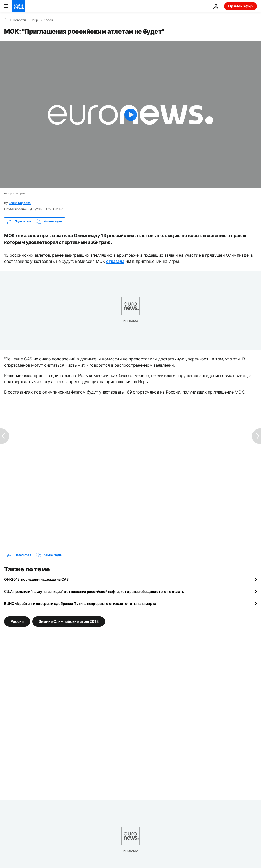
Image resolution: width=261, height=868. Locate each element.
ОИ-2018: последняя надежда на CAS (36, 579)
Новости (19, 20)
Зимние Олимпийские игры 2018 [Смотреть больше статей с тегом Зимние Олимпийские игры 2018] (69, 621)
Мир (35, 20)
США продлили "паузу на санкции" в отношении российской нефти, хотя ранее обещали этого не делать (94, 591)
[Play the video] (130, 115)
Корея (48, 20)
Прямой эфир (240, 6)
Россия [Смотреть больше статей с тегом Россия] (17, 621)
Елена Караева (20, 203)
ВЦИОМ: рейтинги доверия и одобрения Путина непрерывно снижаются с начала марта (80, 604)
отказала (115, 261)
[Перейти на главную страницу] (19, 6)
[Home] (6, 20)
